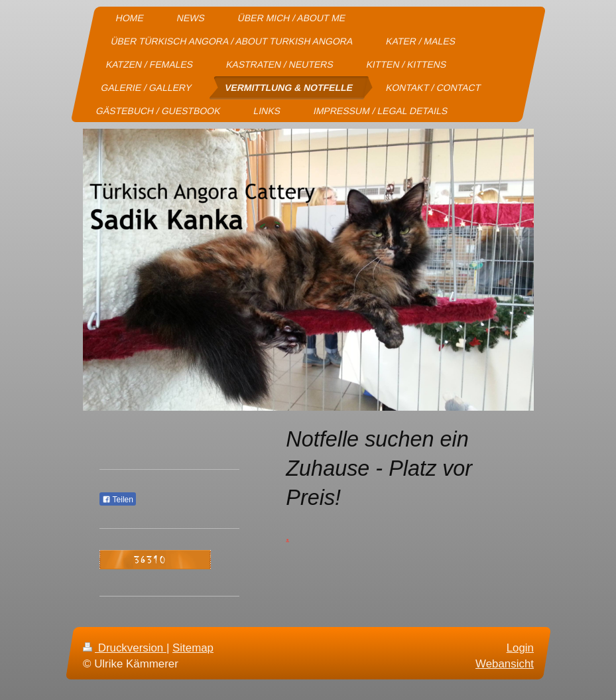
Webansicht (505, 664)
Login (520, 648)
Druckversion (125, 648)
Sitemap (193, 648)
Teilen (118, 500)
